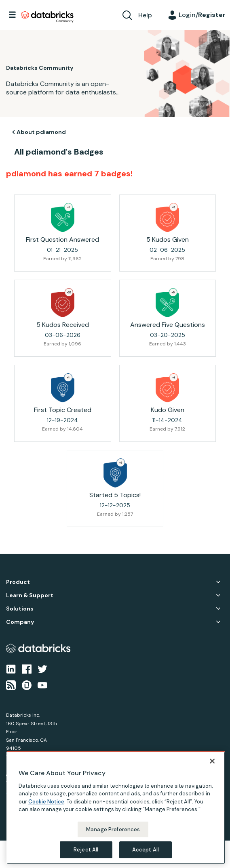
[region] (116, 808)
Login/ (202, 15)
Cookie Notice (46, 802)
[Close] (212, 761)
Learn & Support (30, 595)
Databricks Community (47, 17)
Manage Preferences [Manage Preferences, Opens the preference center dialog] (113, 829)
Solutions (20, 609)
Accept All (146, 850)
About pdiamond (41, 132)
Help (145, 15)
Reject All (86, 850)
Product (18, 582)
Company (20, 622)
